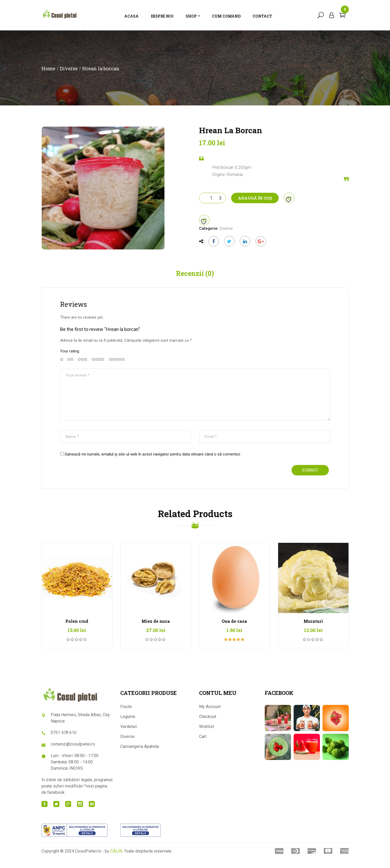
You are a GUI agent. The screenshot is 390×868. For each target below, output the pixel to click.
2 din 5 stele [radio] (71, 367)
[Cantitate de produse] (212, 206)
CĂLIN (116, 859)
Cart (203, 744)
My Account (210, 714)
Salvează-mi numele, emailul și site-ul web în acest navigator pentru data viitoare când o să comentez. (153, 462)
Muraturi (313, 629)
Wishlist (207, 734)
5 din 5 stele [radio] (118, 367)
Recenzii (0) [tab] (195, 281)
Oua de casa (234, 629)
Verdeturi (129, 734)
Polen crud (77, 629)
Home (48, 76)
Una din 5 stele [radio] (62, 367)
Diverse (69, 76)
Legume (128, 724)
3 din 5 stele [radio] (83, 367)
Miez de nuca (156, 629)
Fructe (126, 714)
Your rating (70, 359)
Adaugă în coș (255, 206)
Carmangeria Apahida (140, 754)
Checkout (208, 724)
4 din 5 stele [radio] (98, 367)
